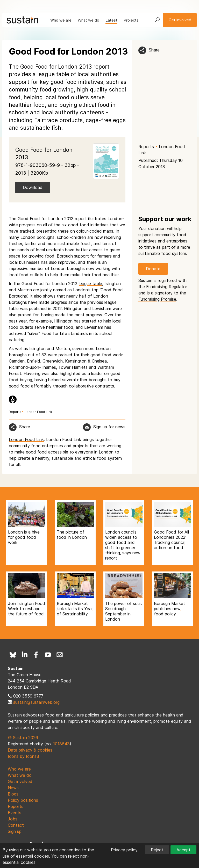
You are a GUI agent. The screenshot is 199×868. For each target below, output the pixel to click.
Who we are (61, 20)
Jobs (13, 819)
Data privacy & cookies (30, 750)
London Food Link (38, 412)
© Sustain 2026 (23, 738)
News (13, 788)
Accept (183, 850)
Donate (153, 269)
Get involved (180, 20)
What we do (88, 20)
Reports (146, 147)
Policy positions (23, 800)
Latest (111, 20)
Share (154, 50)
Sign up (15, 831)
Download (33, 187)
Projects (131, 20)
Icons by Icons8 (23, 756)
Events (15, 813)
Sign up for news (109, 427)
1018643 (61, 744)
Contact (16, 825)
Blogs (13, 794)
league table (90, 284)
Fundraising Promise (157, 299)
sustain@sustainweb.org (36, 702)
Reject (157, 850)
